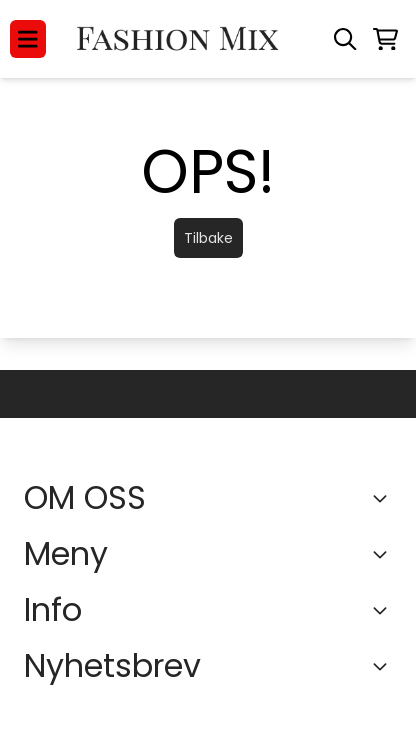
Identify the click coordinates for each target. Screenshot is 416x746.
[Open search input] (345, 39)
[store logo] (179, 39)
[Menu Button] (28, 39)
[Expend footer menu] (384, 554)
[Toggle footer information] (384, 498)
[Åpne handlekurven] (385, 39)
